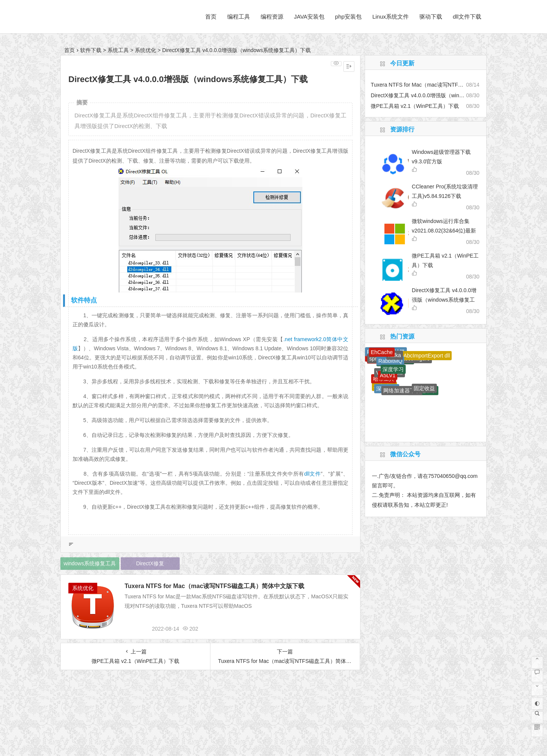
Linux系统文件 (390, 17)
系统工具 (118, 50)
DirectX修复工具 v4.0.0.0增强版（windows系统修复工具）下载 (444, 300)
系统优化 (145, 50)
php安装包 (348, 17)
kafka (394, 355)
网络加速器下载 (402, 391)
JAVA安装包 (309, 17)
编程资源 (272, 17)
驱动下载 (431, 17)
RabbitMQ (390, 361)
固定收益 (424, 388)
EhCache (382, 352)
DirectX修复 (150, 563)
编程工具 (239, 17)
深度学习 (393, 369)
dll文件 (312, 474)
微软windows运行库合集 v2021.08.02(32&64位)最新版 (444, 231)
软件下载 (91, 50)
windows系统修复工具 (90, 563)
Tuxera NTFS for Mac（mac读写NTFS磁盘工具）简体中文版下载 (214, 586)
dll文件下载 (467, 17)
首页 (211, 17)
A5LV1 (388, 375)
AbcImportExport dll (427, 356)
